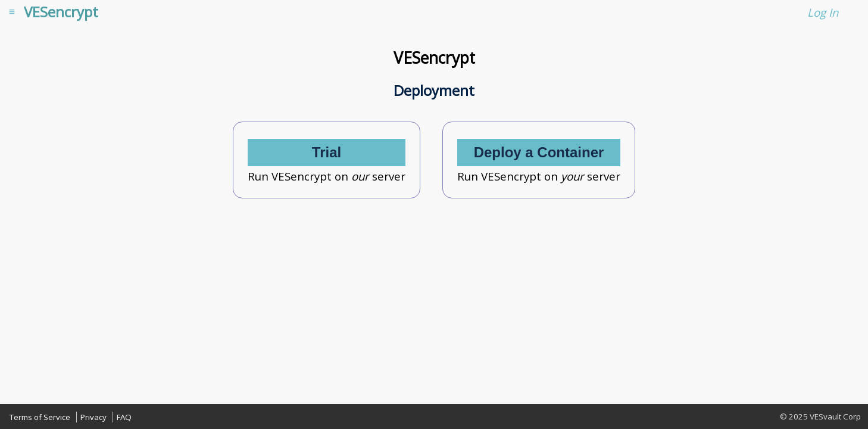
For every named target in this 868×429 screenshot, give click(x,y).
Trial (327, 152)
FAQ (124, 417)
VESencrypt (61, 12)
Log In (823, 12)
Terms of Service (40, 417)
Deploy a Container (539, 152)
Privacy (93, 417)
